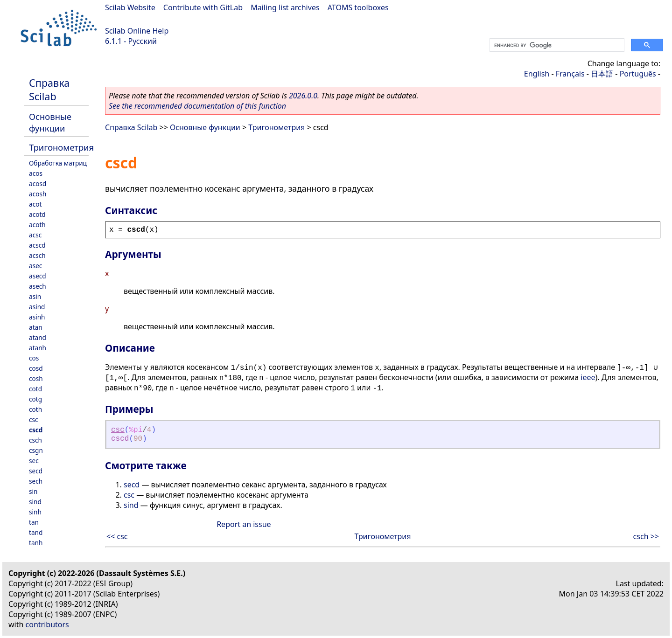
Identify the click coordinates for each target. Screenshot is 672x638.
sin (33, 491)
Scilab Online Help (137, 31)
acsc (35, 235)
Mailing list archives (285, 7)
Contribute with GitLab (203, 7)
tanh (36, 543)
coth (35, 409)
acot (35, 204)
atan (36, 327)
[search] (556, 45)
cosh (36, 378)
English (537, 74)
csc (34, 420)
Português (638, 74)
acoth (37, 225)
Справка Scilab (49, 90)
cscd (36, 430)
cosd (36, 368)
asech (38, 286)
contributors (47, 624)
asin (35, 296)
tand (36, 532)
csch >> (646, 536)
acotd (37, 214)
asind (37, 307)
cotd (35, 389)
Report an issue (244, 524)
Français (570, 74)
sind (35, 502)
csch (35, 440)
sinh (35, 512)
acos (36, 173)
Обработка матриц (58, 163)
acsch (37, 255)
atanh (38, 348)
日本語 (602, 74)
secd (36, 471)
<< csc (117, 536)
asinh (37, 317)
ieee (588, 377)
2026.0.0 (303, 96)
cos (34, 358)
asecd (38, 276)
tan (34, 522)
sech (36, 481)
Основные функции (50, 122)
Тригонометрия (61, 147)
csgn (36, 450)
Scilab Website (130, 7)
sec (34, 461)
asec (35, 266)
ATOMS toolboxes (358, 7)
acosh (38, 194)
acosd (38, 184)
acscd (37, 245)
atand (38, 337)
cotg (35, 399)
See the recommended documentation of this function (197, 106)
